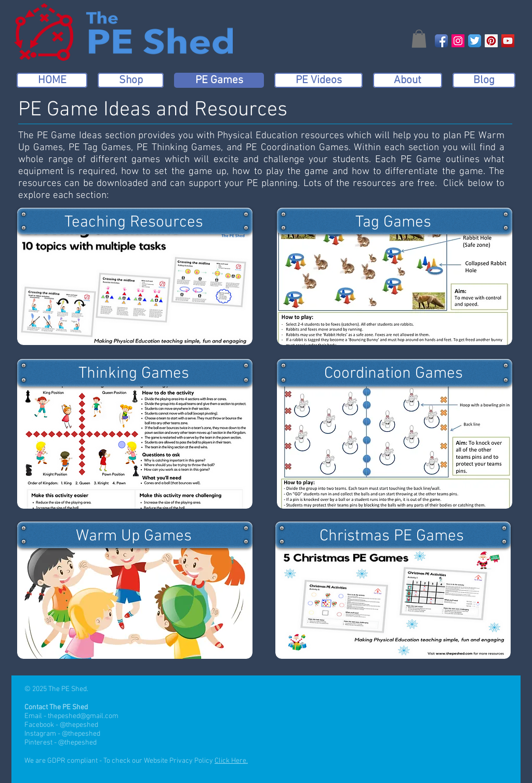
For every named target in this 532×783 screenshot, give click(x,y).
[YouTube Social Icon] (508, 41)
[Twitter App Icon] (475, 41)
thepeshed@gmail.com (83, 716)
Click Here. (231, 761)
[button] (419, 39)
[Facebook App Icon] (441, 41)
